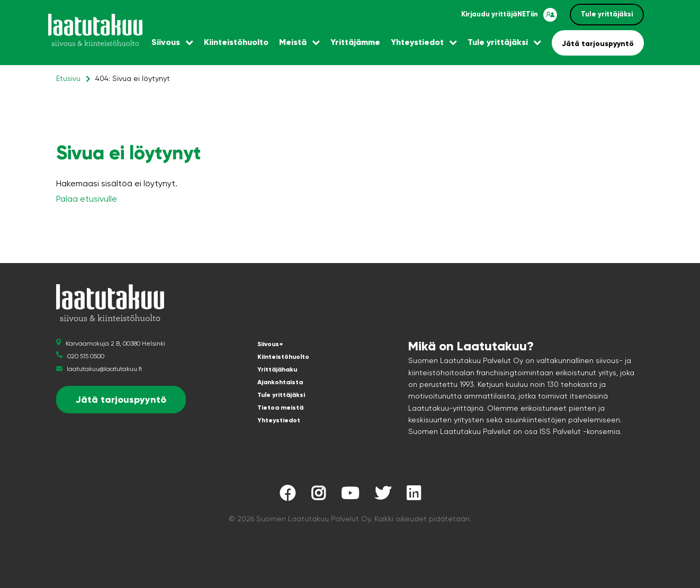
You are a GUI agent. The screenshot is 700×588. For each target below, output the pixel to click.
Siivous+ (270, 344)
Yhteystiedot (417, 42)
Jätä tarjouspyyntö (598, 44)
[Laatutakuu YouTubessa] (350, 496)
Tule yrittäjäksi (607, 14)
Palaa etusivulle (87, 199)
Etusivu (68, 78)
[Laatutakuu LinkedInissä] (414, 496)
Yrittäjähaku (277, 369)
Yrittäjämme (355, 42)
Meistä (293, 42)
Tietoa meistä (280, 408)
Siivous (166, 42)
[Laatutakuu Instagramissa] (318, 496)
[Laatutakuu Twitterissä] (383, 496)
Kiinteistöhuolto (236, 42)
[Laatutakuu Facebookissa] (288, 496)
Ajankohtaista (280, 382)
